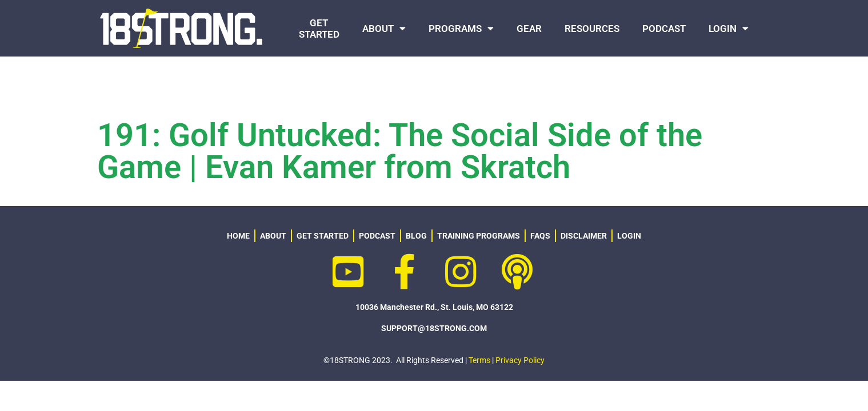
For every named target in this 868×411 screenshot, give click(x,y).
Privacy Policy (520, 360)
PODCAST (664, 29)
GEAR (529, 29)
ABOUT (384, 28)
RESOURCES (592, 29)
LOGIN (729, 28)
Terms (479, 360)
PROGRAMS (461, 28)
